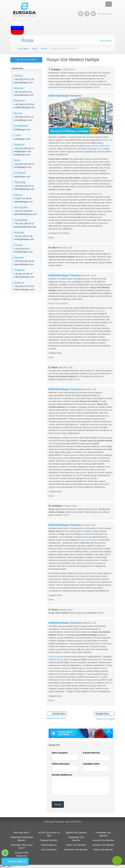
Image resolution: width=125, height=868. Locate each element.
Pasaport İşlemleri (49, 840)
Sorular (44, 49)
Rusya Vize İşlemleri (103, 849)
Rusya (27, 40)
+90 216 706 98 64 (23, 211)
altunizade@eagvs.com (26, 214)
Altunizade (21, 207)
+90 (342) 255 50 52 (24, 223)
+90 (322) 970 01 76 (24, 79)
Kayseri (19, 258)
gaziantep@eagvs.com (25, 227)
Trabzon (20, 270)
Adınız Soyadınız (60, 753)
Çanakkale (21, 126)
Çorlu (18, 135)
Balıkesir (20, 101)
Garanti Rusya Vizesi (56, 718)
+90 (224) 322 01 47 (24, 117)
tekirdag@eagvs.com (24, 189)
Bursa (18, 113)
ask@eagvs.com (22, 129)
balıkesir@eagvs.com (25, 107)
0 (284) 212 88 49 (23, 198)
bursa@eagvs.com (23, 120)
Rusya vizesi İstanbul (58, 303)
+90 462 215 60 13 (23, 274)
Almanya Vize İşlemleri (103, 845)
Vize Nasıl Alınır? (22, 833)
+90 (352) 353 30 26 (24, 261)
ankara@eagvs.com (24, 95)
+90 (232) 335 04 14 (24, 164)
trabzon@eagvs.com (24, 277)
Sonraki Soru (102, 714)
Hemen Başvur (17, 861)
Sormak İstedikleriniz (62, 775)
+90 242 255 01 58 (23, 236)
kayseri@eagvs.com (24, 264)
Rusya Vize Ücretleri (106, 719)
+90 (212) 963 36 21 (101, 146)
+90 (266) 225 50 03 (24, 104)
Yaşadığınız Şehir (91, 764)
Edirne (18, 195)
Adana (18, 76)
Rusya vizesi (54, 657)
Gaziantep (21, 220)
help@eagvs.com (94, 149)
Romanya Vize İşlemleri (76, 849)
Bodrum (19, 283)
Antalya (19, 232)
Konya (18, 245)
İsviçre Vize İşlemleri (76, 845)
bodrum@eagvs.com (24, 289)
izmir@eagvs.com (23, 167)
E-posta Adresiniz (91, 753)
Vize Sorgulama (49, 849)
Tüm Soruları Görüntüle (26, 60)
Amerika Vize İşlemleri (103, 840)
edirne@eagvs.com (24, 202)
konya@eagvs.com (24, 252)
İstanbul (19, 145)
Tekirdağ (20, 182)
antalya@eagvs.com (24, 239)
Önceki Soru (59, 714)
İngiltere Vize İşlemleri (76, 833)
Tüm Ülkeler (23, 49)
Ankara (19, 88)
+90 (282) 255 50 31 (24, 186)
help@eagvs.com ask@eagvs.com (23, 153)
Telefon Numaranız (61, 764)
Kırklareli (20, 173)
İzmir (17, 160)
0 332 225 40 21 (22, 249)
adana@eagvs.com (24, 82)
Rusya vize (107, 140)
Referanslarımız (49, 845)
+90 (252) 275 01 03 (24, 286)
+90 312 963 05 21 (23, 92)
